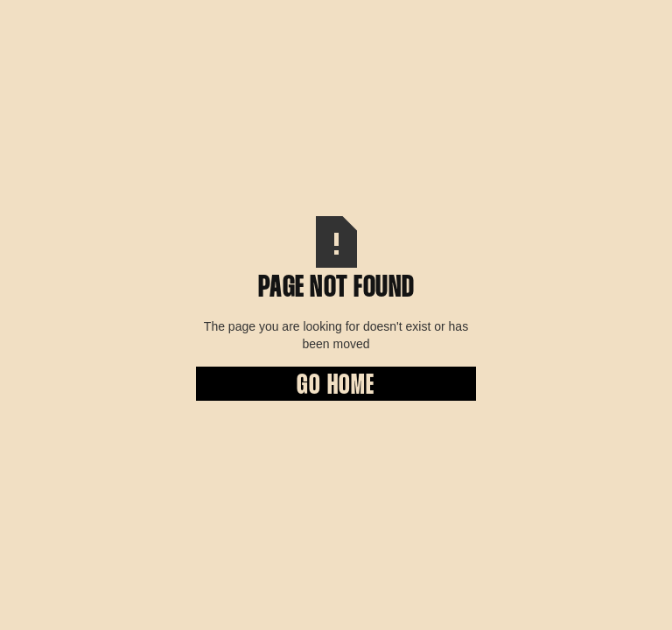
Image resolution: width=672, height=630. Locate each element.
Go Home (336, 386)
